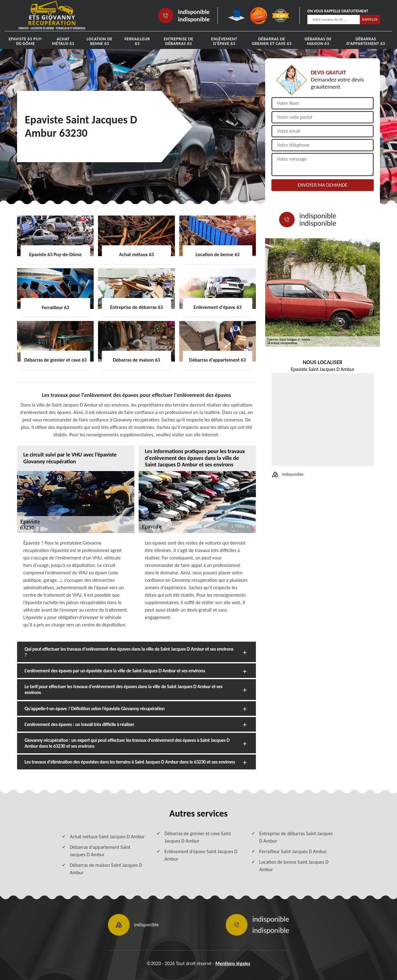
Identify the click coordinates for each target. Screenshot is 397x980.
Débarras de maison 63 (318, 41)
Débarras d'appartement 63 (366, 41)
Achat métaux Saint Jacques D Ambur (107, 837)
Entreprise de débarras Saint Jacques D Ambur (296, 837)
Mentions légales (233, 963)
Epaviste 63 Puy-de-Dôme (26, 41)
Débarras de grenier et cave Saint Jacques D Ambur (198, 837)
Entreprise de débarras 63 (179, 41)
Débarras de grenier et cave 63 (272, 41)
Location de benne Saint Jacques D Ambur (294, 866)
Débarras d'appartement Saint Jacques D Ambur (100, 851)
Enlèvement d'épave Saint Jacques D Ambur (201, 855)
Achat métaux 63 (63, 41)
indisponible (194, 12)
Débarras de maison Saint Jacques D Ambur (106, 869)
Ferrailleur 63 (137, 41)
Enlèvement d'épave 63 (224, 41)
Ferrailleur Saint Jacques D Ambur (293, 851)
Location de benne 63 (100, 41)
